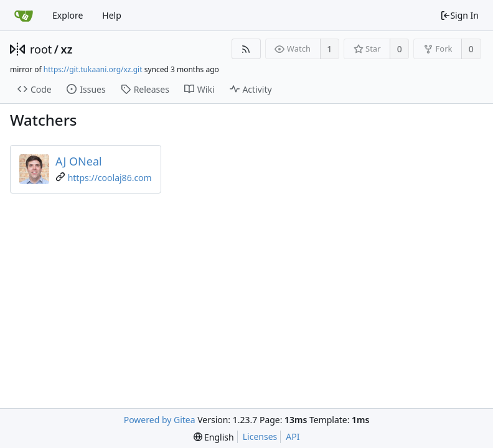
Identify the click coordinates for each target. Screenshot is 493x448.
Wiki (200, 89)
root (41, 49)
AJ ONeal (79, 161)
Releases (145, 89)
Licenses (260, 436)
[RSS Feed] (246, 49)
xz (67, 49)
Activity (251, 89)
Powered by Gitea (160, 420)
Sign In (459, 15)
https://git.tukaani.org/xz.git (93, 69)
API (293, 436)
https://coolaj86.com (110, 178)
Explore (68, 15)
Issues (86, 89)
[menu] (214, 437)
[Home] (24, 16)
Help (112, 15)
